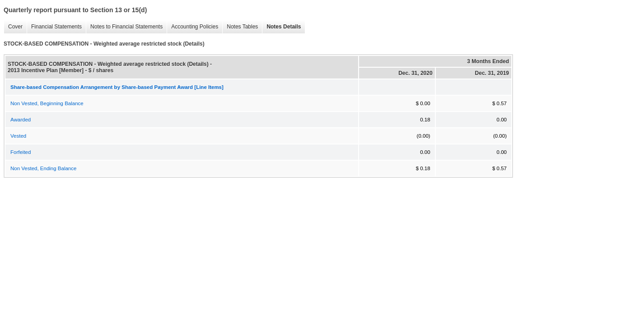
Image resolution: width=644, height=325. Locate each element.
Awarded (21, 120)
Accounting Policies (192, 27)
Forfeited (21, 152)
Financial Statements (54, 27)
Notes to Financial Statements (124, 27)
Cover (13, 27)
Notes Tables (240, 27)
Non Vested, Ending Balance (43, 168)
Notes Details (281, 27)
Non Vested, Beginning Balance (47, 103)
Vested (18, 136)
